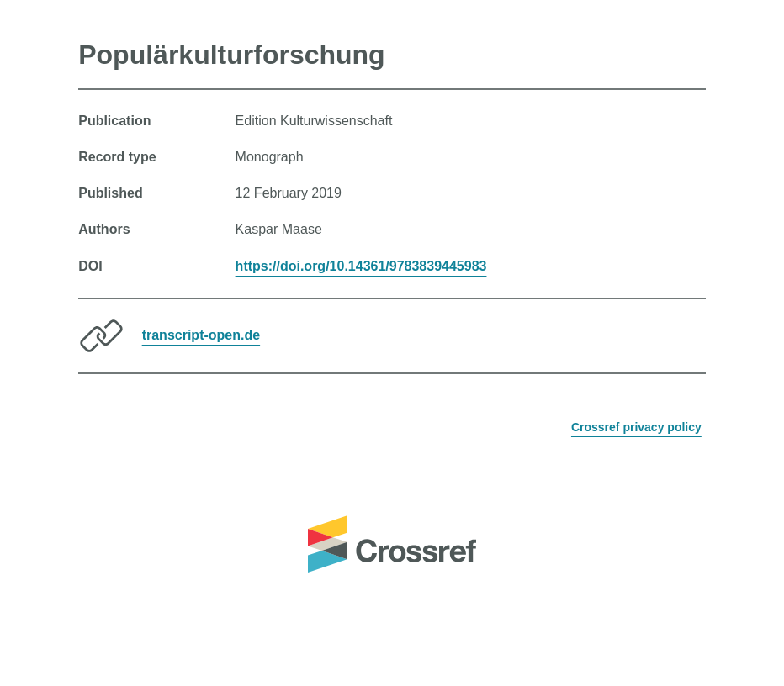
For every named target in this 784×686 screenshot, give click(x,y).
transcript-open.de (201, 335)
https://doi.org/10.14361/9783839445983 (361, 266)
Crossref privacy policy (636, 427)
